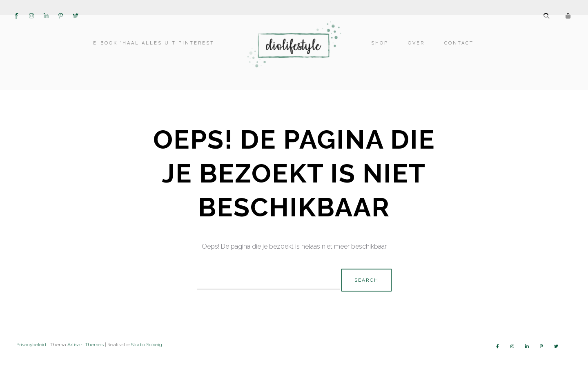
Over (415, 52)
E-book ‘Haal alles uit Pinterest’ (157, 52)
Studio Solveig (146, 345)
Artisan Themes (86, 345)
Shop (378, 52)
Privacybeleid (31, 345)
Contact (457, 52)
